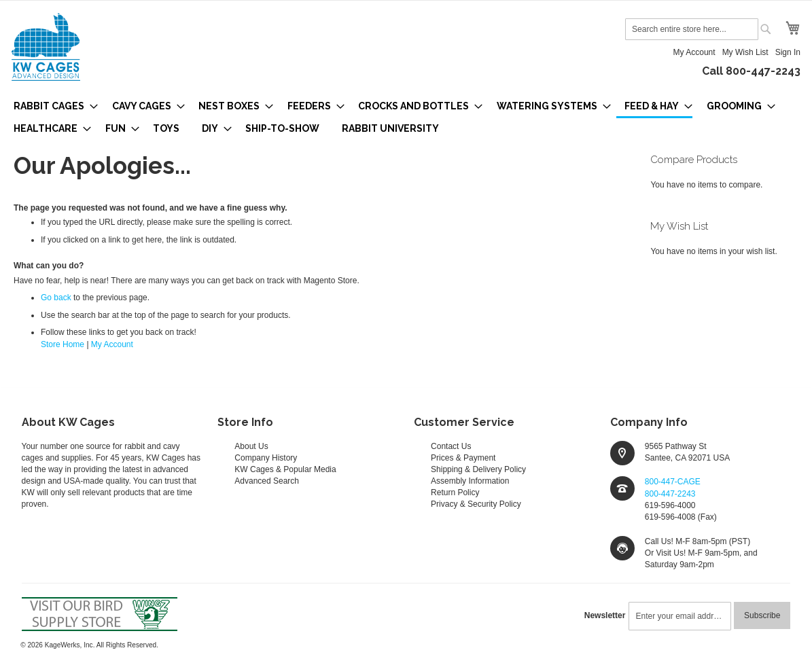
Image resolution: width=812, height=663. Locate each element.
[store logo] (46, 47)
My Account (694, 52)
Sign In (788, 52)
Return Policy (455, 492)
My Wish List (745, 52)
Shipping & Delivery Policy (478, 469)
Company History (266, 458)
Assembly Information (470, 481)
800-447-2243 (670, 494)
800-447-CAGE (673, 482)
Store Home (63, 344)
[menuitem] (52, 106)
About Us (251, 446)
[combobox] (692, 29)
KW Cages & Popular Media (285, 469)
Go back (56, 298)
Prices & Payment (463, 458)
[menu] (406, 117)
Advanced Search (267, 481)
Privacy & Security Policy (476, 504)
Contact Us (451, 446)
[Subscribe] (762, 615)
